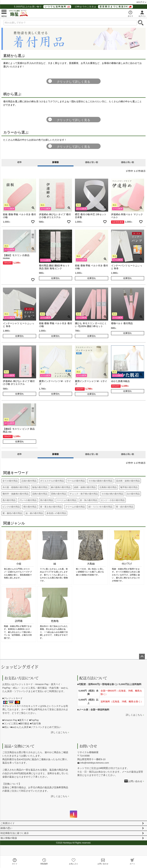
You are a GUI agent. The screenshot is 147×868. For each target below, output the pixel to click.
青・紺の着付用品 (125, 507)
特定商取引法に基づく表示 (15, 833)
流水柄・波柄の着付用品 (128, 481)
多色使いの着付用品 (56, 513)
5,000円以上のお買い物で (43, 7)
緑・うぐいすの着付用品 (100, 507)
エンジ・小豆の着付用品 (113, 500)
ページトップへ (142, 657)
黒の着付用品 (9, 500)
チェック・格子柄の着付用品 (84, 494)
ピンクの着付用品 (11, 507)
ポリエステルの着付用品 (52, 481)
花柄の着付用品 (40, 494)
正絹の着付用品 (29, 481)
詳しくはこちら (59, 732)
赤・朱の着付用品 (88, 500)
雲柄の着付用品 (59, 494)
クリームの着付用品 (75, 507)
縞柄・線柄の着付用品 (85, 487)
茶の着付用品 (47, 500)
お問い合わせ (135, 781)
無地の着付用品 (40, 487)
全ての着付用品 (10, 481)
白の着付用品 (133, 494)
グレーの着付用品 (28, 500)
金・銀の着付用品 (34, 513)
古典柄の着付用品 (108, 487)
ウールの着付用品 (76, 481)
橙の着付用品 (30, 507)
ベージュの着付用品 (66, 500)
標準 (20, 162)
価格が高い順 (127, 162)
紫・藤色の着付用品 (12, 513)
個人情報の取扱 (9, 838)
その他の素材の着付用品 (100, 481)
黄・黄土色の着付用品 (51, 507)
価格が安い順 (92, 162)
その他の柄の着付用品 (112, 494)
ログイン (142, 2)
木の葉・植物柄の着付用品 (16, 487)
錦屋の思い (6, 828)
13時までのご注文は (104, 7)
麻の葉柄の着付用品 (61, 487)
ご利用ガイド (8, 823)
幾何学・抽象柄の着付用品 (16, 494)
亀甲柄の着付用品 (129, 487)
